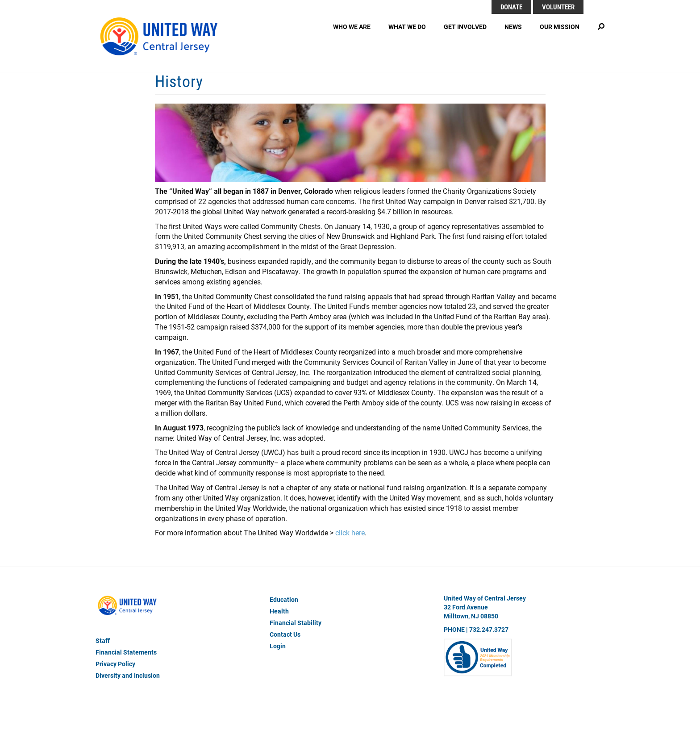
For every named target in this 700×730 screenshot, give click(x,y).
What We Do (407, 27)
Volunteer (558, 7)
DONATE (511, 7)
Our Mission (560, 27)
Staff (103, 640)
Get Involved (465, 27)
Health (279, 611)
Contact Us (285, 634)
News (513, 27)
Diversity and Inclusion (128, 675)
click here (350, 532)
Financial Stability (296, 623)
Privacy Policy (115, 664)
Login (278, 646)
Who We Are (352, 27)
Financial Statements (126, 652)
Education (284, 599)
